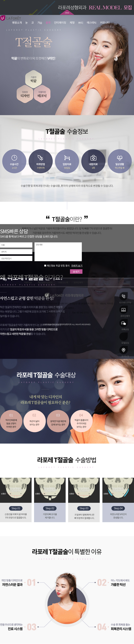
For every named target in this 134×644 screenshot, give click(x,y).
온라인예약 (125, 311)
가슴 (40, 22)
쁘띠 (81, 22)
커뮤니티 (105, 22)
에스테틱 (92, 22)
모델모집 (124, 338)
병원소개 (17, 22)
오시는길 (124, 352)
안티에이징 (60, 22)
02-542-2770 (125, 298)
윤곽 (48, 22)
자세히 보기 (77, 266)
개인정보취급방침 (45, 282)
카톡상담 (124, 325)
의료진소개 (63, 282)
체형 (72, 22)
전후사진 (93, 282)
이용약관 (28, 282)
